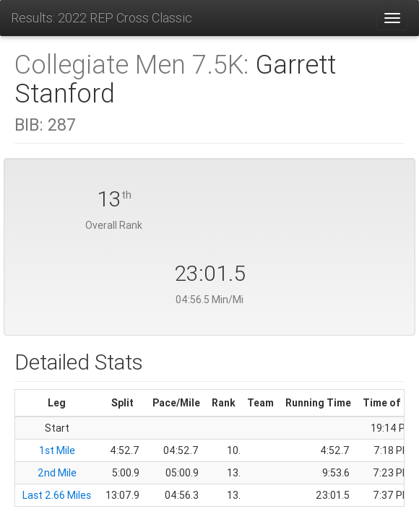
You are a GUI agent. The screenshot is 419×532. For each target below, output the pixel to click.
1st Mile (57, 450)
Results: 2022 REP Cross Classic (101, 18)
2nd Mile (57, 473)
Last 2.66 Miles (57, 495)
